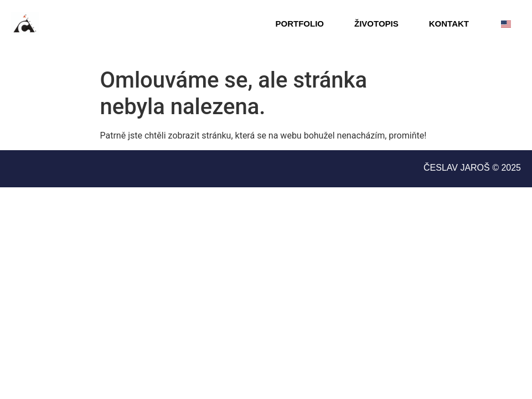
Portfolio (300, 24)
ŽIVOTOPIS (376, 24)
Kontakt (449, 24)
